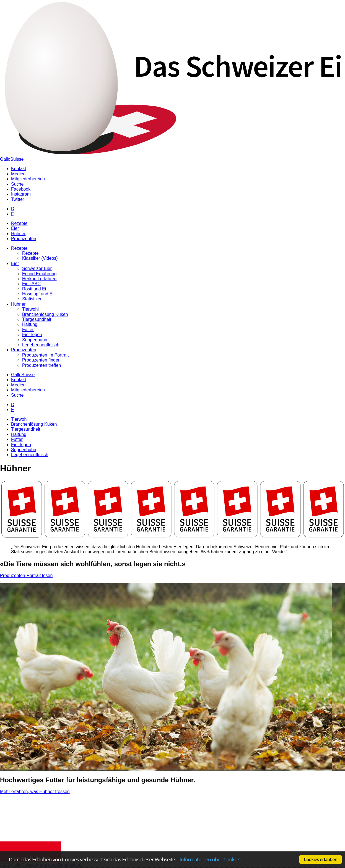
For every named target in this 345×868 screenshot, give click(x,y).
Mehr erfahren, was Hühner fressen (35, 792)
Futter (17, 439)
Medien (18, 385)
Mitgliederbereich (28, 390)
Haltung (19, 434)
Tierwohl (19, 419)
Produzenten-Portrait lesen (26, 575)
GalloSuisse (12, 159)
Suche (17, 395)
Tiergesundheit (26, 429)
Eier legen (21, 445)
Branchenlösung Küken (34, 424)
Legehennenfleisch (30, 455)
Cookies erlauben (321, 859)
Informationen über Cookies (210, 859)
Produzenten (24, 239)
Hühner (18, 234)
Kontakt (19, 380)
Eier (15, 228)
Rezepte (19, 223)
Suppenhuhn (24, 450)
